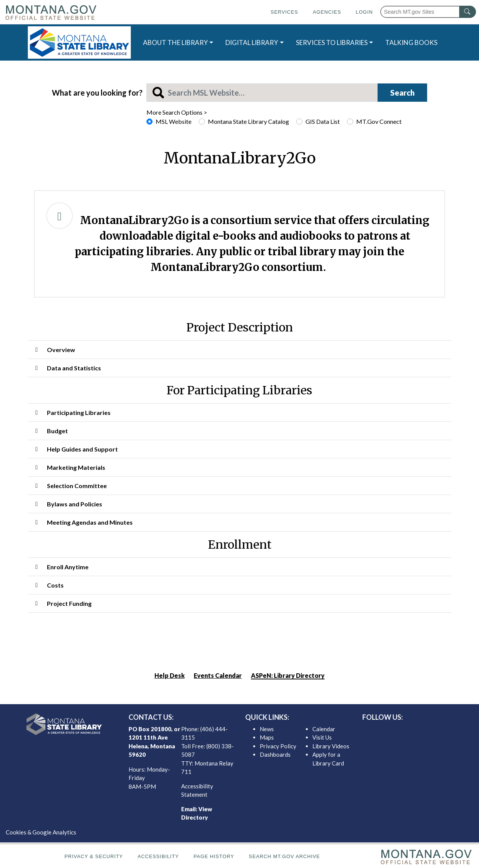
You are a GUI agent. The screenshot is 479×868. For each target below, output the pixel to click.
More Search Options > (177, 112)
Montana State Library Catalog (248, 121)
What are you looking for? (97, 93)
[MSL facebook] (397, 731)
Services (284, 12)
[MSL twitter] (409, 731)
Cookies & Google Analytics (41, 832)
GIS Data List (323, 121)
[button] (239, 350)
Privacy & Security (94, 856)
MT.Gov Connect (379, 121)
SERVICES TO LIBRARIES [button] (332, 42)
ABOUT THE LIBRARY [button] (175, 42)
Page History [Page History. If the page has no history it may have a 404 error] (214, 856)
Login (364, 12)
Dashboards (275, 754)
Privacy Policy (278, 746)
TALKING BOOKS (411, 42)
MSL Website (174, 121)
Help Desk (170, 675)
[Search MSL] (262, 93)
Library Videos (331, 746)
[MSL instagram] (421, 731)
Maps (267, 737)
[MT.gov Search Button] (468, 12)
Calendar (324, 729)
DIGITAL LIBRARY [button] (252, 42)
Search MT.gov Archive (284, 856)
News (267, 729)
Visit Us (322, 737)
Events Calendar (218, 675)
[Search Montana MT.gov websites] (428, 12)
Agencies (327, 12)
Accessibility (158, 856)
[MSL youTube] (433, 731)
